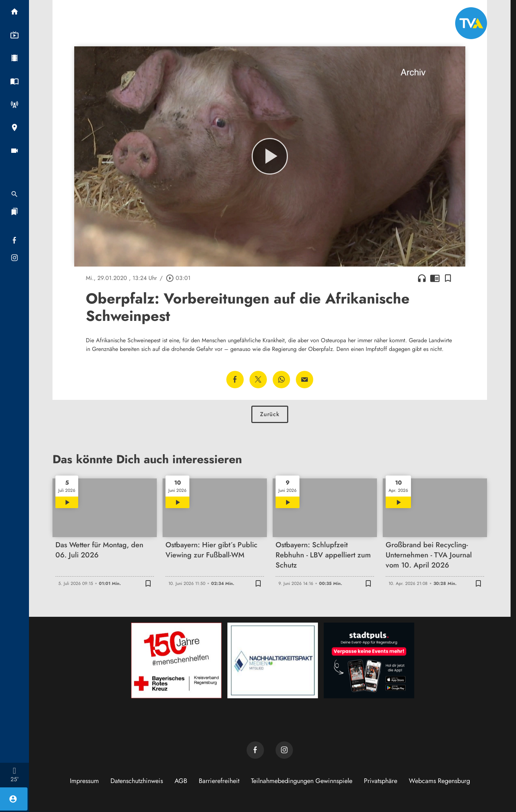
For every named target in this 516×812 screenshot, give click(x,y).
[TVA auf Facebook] (255, 750)
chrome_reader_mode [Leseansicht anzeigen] (435, 278)
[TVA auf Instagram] (284, 750)
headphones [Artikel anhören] (422, 278)
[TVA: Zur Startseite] (471, 23)
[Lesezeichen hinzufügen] (448, 278)
